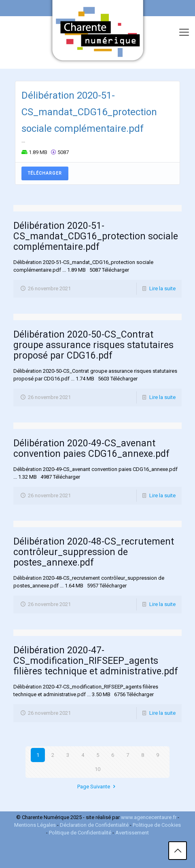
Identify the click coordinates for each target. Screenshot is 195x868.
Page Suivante (97, 787)
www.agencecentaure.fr (149, 817)
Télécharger (45, 173)
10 (97, 769)
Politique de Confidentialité (80, 833)
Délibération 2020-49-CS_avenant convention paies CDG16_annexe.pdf (91, 449)
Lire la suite (162, 288)
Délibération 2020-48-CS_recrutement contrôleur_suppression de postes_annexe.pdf (94, 552)
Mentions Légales (35, 825)
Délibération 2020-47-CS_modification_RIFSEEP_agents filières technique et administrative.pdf (96, 661)
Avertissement (132, 833)
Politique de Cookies (157, 825)
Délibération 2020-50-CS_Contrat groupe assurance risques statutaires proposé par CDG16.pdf (93, 345)
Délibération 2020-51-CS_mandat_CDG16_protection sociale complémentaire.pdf (89, 112)
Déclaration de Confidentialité (95, 825)
